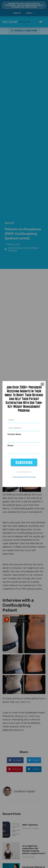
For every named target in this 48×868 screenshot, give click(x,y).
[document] (24, 434)
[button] (42, 384)
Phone (10, 446)
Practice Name (14, 434)
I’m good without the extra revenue (24, 477)
